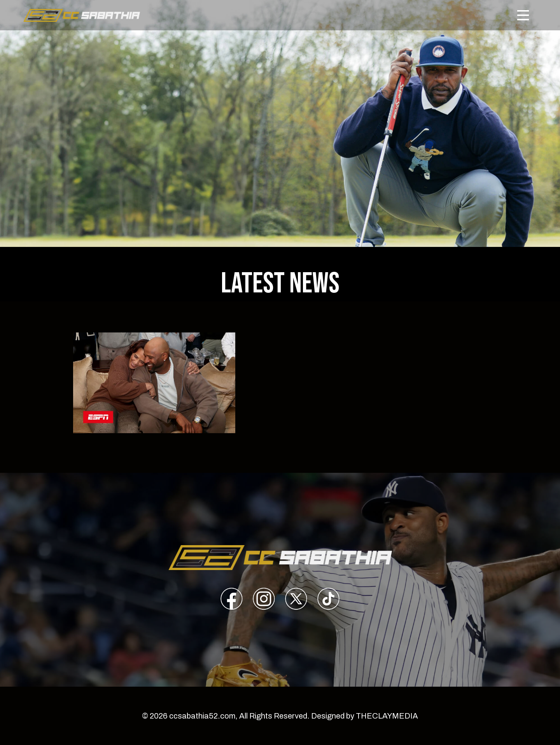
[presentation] (232, 600)
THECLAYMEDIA (387, 716)
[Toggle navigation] (523, 15)
